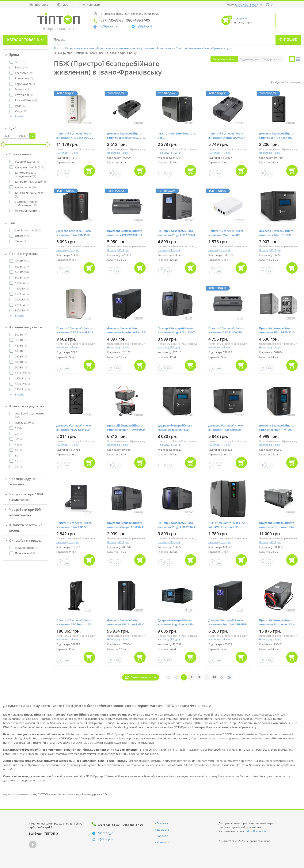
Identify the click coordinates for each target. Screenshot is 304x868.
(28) (30, 415)
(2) (30, 194)
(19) (22, 356)
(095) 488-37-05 (133, 825)
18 (214, 677)
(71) (22, 241)
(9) (26, 548)
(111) (19, 433)
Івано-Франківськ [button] (247, 4)
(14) (22, 272)
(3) (25, 422)
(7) (28, 211)
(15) (26, 203)
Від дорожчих (272, 59)
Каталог (23, 40)
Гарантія (162, 836)
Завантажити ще (143, 677)
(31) (25, 95)
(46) (23, 299)
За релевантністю (224, 59)
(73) (20, 62)
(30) (23, 288)
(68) (31, 182)
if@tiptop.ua (106, 839)
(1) (18, 455)
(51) (23, 310)
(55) (23, 283)
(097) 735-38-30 (109, 825)
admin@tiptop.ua (256, 831)
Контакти (163, 842)
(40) (21, 67)
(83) (25, 553)
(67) (21, 106)
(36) (18, 444)
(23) (25, 84)
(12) (22, 236)
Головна (162, 823)
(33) (22, 340)
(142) (19, 428)
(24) (24, 73)
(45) (28, 162)
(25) (22, 384)
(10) (19, 461)
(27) (22, 266)
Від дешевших (249, 59)
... (207, 677)
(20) (24, 78)
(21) (22, 378)
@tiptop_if (145, 26)
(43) (26, 100)
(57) (23, 294)
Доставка (163, 830)
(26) (26, 187)
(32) (22, 345)
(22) (22, 389)
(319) (28, 230)
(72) (26, 174)
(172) (30, 167)
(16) (22, 261)
